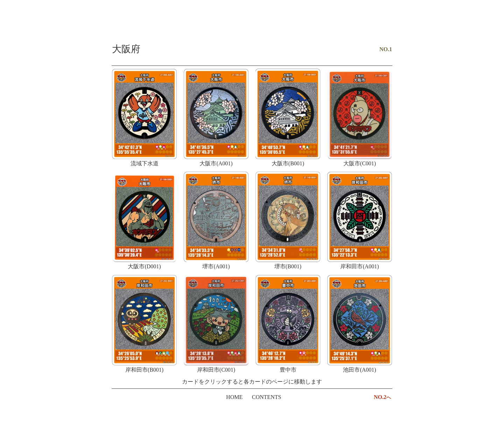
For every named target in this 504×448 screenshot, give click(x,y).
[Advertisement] (252, 23)
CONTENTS (267, 397)
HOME (234, 397)
